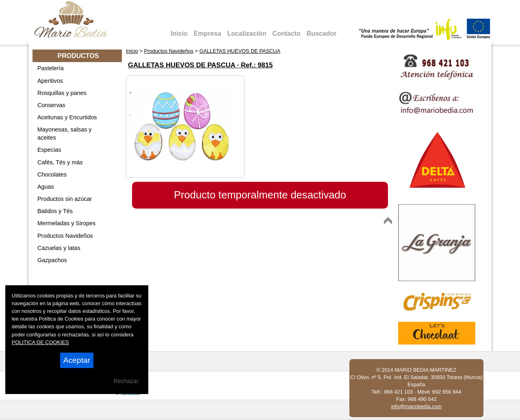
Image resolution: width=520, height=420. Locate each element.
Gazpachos (52, 260)
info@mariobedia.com (417, 406)
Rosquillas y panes (62, 93)
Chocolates (52, 174)
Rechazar (126, 381)
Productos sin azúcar (65, 199)
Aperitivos (50, 81)
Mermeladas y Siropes (66, 223)
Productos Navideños (65, 236)
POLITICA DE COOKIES (40, 342)
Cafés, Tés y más (60, 162)
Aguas (46, 187)
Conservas (51, 105)
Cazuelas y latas (59, 248)
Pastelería (51, 68)
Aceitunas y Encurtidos (67, 117)
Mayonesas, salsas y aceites (65, 134)
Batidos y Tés (55, 211)
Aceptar (77, 360)
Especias (49, 150)
